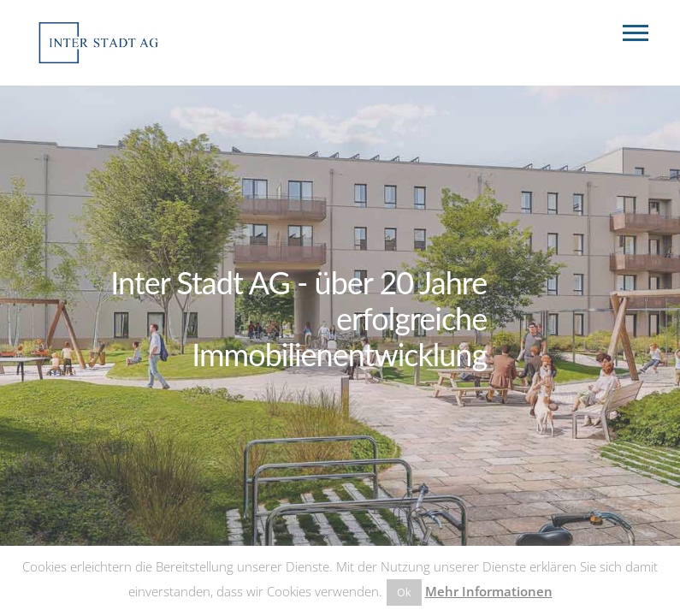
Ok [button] (404, 592)
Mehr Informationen (489, 591)
